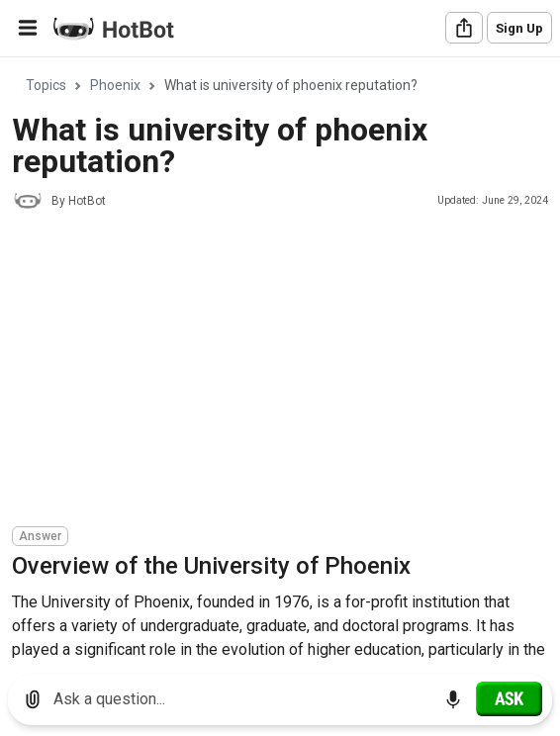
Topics (46, 85)
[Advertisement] (286, 371)
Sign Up (519, 28)
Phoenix (115, 85)
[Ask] (509, 698)
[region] (280, 359)
